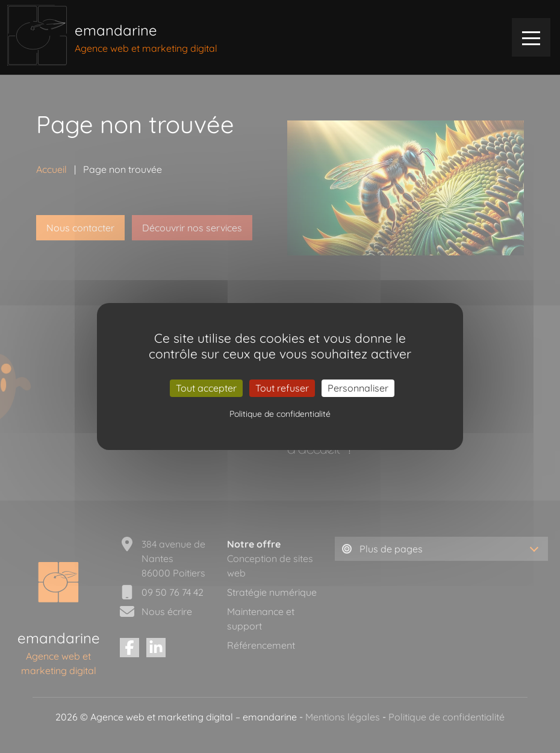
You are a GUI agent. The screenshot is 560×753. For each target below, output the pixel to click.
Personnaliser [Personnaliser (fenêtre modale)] (358, 388)
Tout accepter (206, 388)
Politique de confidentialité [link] (280, 414)
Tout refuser (282, 388)
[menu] (531, 37)
